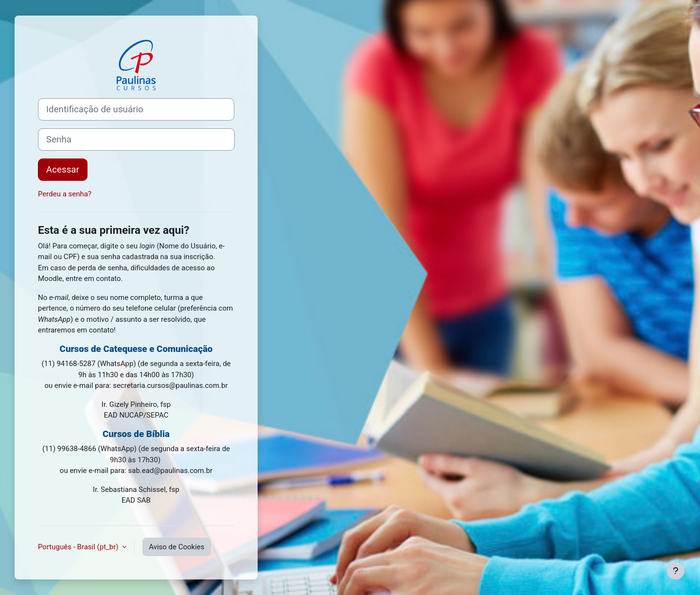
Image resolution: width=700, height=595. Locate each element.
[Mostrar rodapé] (676, 571)
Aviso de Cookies (176, 547)
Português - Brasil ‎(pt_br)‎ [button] (79, 547)
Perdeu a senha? (65, 194)
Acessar (63, 170)
